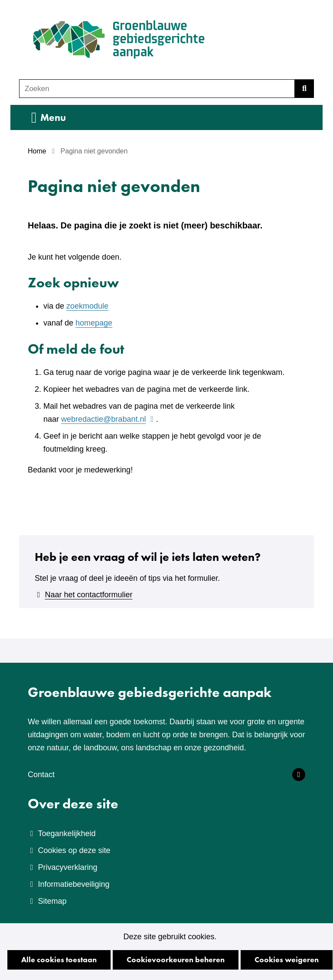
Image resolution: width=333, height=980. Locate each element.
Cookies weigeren (287, 959)
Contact (41, 775)
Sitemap (52, 901)
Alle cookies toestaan (59, 959)
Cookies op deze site (74, 850)
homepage (94, 323)
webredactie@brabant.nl (109, 419)
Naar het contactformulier (88, 595)
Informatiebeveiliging (73, 884)
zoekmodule (87, 306)
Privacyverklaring (67, 867)
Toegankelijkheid (67, 833)
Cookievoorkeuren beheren (176, 959)
